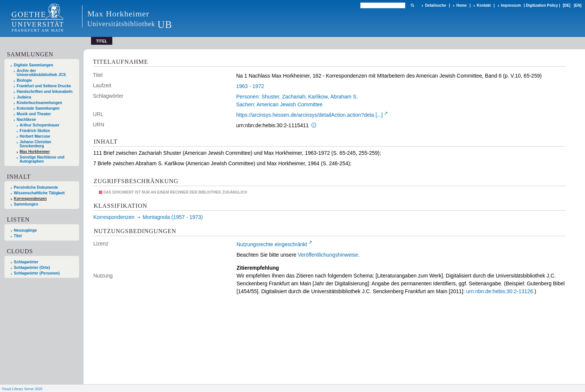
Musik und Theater (34, 114)
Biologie (24, 80)
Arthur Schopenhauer (40, 125)
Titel (18, 236)
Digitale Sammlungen (34, 65)
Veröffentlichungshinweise (328, 255)
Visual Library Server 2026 (22, 389)
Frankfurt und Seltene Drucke (44, 86)
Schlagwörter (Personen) (37, 273)
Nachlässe (26, 120)
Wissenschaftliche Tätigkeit (39, 193)
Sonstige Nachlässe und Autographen (42, 159)
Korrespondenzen (30, 199)
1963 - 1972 (250, 86)
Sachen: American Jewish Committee (279, 104)
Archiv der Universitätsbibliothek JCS (41, 73)
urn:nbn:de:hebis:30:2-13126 (500, 291)
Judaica (24, 97)
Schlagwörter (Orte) (32, 268)
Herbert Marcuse (35, 136)
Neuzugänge (25, 230)
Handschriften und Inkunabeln (45, 92)
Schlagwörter (26, 262)
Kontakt (484, 5)
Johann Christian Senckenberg (36, 144)
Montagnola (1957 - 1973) (173, 217)
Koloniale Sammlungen (38, 108)
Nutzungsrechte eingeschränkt (272, 244)
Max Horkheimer (35, 152)
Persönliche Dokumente (36, 187)
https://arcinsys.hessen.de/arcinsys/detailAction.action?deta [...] (309, 115)
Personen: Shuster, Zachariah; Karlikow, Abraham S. (297, 97)
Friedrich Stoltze (35, 131)
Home (462, 5)
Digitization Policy (542, 5)
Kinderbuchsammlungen (40, 103)
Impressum (511, 5)
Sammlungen (26, 204)
